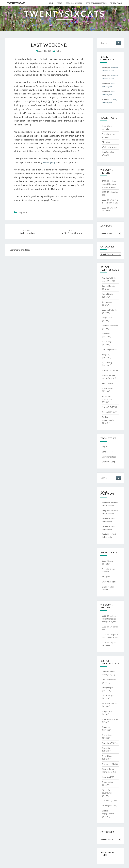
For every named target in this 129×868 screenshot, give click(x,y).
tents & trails (116, 3)
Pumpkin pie (107, 294)
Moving (105, 370)
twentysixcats (16, 3)
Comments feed (109, 457)
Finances (106, 334)
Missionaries (107, 388)
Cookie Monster (109, 286)
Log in (105, 447)
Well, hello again (109, 147)
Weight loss (107, 318)
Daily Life (22, 212)
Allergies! (106, 142)
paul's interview (27, 232)
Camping (106, 349)
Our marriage (108, 302)
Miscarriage (107, 341)
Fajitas (105, 412)
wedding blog (49, 162)
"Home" (106, 407)
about (60, 3)
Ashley (59, 51)
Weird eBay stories (110, 326)
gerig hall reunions (74, 3)
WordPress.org (108, 462)
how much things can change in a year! (109, 184)
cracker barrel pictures (96, 3)
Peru (104, 383)
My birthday (107, 362)
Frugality (106, 354)
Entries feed (107, 452)
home (51, 3)
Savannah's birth (109, 310)
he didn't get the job (71, 232)
